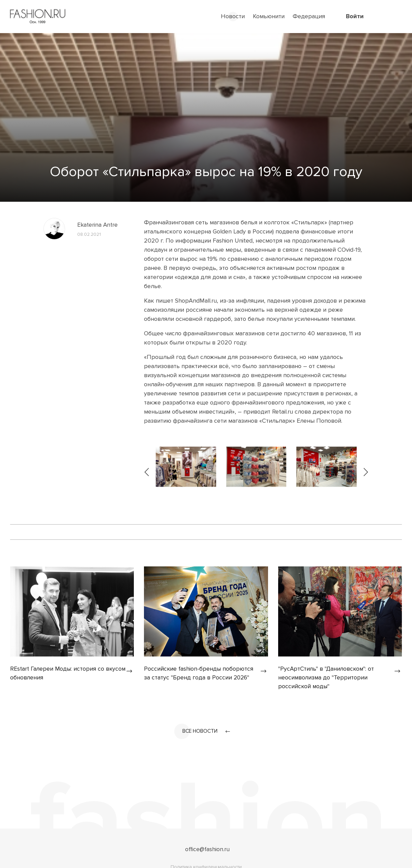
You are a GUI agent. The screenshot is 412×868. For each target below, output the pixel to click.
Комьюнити (269, 16)
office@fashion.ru (208, 850)
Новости (233, 16)
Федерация (309, 16)
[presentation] (147, 467)
